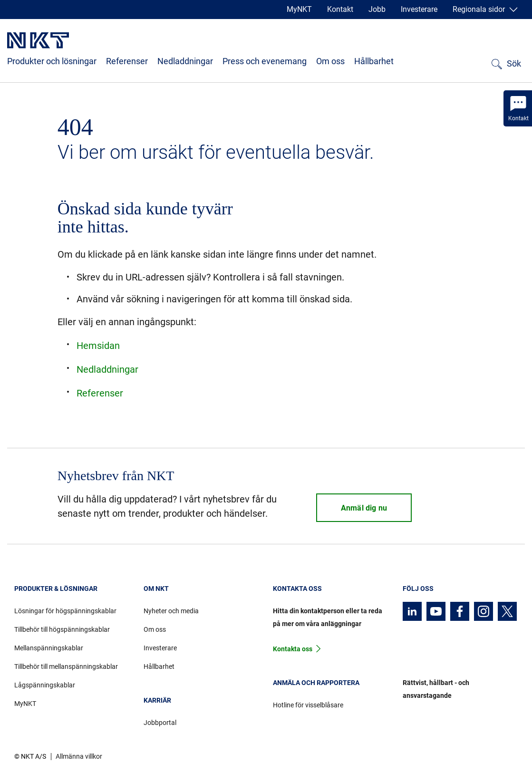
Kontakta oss (293, 649)
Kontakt (340, 9)
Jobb (377, 9)
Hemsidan (98, 346)
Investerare (419, 9)
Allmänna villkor (79, 756)
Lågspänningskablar (45, 685)
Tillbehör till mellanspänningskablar (66, 666)
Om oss (330, 61)
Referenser (127, 61)
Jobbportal (160, 723)
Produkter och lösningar (52, 61)
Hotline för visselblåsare (308, 705)
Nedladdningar (185, 61)
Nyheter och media (171, 611)
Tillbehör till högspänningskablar (62, 629)
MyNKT (299, 9)
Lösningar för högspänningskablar (65, 611)
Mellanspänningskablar (49, 648)
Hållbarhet (374, 61)
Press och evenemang (265, 61)
